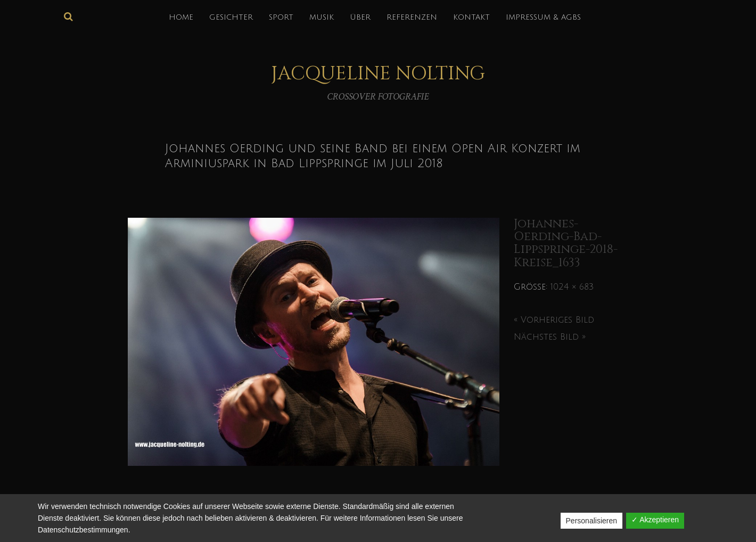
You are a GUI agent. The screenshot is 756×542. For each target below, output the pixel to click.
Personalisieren (592, 521)
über (360, 17)
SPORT (281, 17)
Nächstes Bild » (550, 337)
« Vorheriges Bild (554, 320)
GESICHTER (231, 17)
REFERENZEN (412, 17)
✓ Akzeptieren (655, 520)
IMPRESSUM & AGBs (543, 17)
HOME (181, 17)
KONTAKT (471, 17)
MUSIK (322, 17)
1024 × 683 (572, 287)
